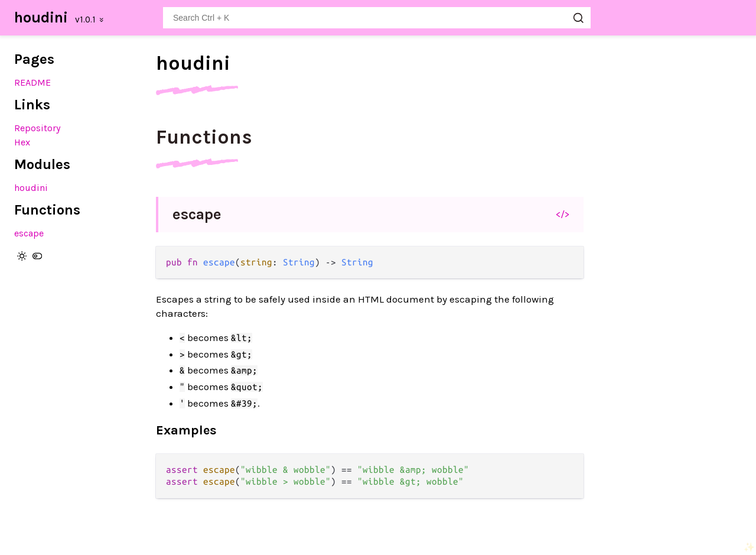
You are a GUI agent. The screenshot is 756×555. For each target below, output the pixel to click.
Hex (22, 142)
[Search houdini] (377, 18)
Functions (204, 137)
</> (563, 214)
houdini (41, 17)
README (32, 82)
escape (29, 233)
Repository (38, 128)
